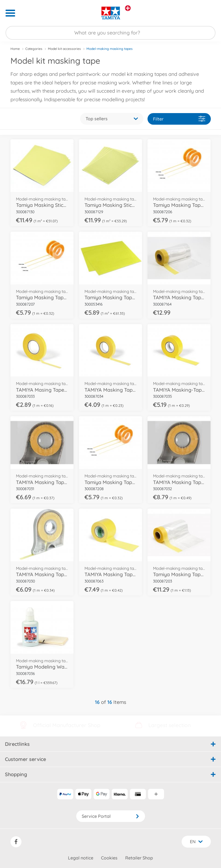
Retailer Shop (139, 858)
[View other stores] (128, 8)
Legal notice (81, 858)
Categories (34, 49)
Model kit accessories (64, 49)
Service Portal (111, 816)
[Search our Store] (110, 33)
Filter (179, 119)
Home (15, 49)
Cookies (109, 858)
